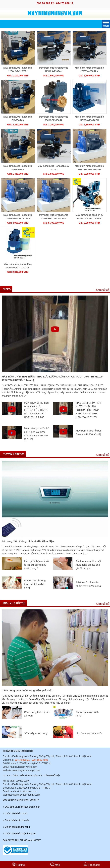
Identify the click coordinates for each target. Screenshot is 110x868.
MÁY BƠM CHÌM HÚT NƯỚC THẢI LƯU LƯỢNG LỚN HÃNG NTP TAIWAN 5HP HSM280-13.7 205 (88, 410)
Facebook (92, 864)
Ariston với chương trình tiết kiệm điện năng (35, 584)
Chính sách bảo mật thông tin (20, 834)
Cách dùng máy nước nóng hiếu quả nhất (27, 690)
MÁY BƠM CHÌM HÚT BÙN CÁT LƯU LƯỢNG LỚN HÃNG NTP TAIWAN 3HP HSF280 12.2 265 (37, 410)
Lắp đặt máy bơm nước (89, 733)
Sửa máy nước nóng (36, 733)
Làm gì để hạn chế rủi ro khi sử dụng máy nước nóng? (37, 565)
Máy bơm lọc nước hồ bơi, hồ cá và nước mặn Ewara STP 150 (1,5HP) (37, 434)
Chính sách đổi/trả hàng (17, 827)
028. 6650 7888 (40, 760)
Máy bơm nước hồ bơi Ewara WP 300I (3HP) (88, 432)
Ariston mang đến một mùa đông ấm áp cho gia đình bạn (88, 565)
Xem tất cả (102, 290)
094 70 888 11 (22, 760)
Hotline (18, 864)
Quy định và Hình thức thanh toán (22, 807)
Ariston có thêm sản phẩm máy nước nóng (88, 584)
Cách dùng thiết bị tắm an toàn (37, 714)
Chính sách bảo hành (16, 813)
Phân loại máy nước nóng (87, 714)
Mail (55, 864)
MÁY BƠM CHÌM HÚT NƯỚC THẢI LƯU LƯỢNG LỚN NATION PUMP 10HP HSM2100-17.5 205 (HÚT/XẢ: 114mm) (53, 378)
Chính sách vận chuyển (17, 820)
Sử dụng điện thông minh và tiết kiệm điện (28, 541)
